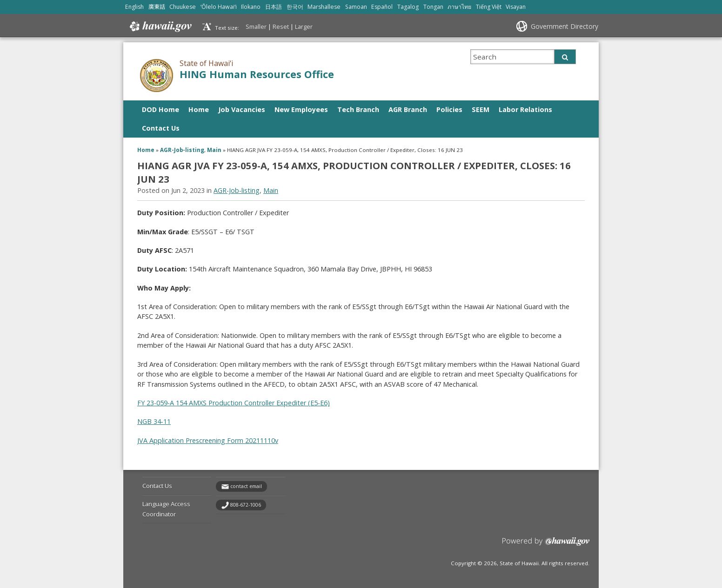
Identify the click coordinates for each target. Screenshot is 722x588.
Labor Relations (525, 109)
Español (382, 7)
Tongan (433, 7)
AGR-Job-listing (182, 150)
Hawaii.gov (160, 26)
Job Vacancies (242, 109)
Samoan (356, 7)
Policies (449, 109)
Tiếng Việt (489, 7)
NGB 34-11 (154, 421)
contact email (246, 486)
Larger (304, 26)
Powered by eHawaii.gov (546, 545)
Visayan (516, 7)
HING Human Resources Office (257, 74)
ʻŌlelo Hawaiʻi (219, 7)
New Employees (301, 109)
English (134, 7)
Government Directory (565, 26)
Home (199, 109)
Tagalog (408, 7)
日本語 (274, 7)
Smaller (256, 26)
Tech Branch (358, 109)
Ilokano (251, 7)
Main (214, 150)
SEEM (481, 109)
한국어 (295, 7)
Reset (281, 26)
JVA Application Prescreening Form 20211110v (208, 440)
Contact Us (161, 128)
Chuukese (183, 7)
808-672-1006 (246, 505)
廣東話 (157, 7)
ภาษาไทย (459, 7)
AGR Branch (408, 109)
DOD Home (160, 109)
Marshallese (324, 7)
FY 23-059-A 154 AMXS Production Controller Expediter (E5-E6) (234, 403)
